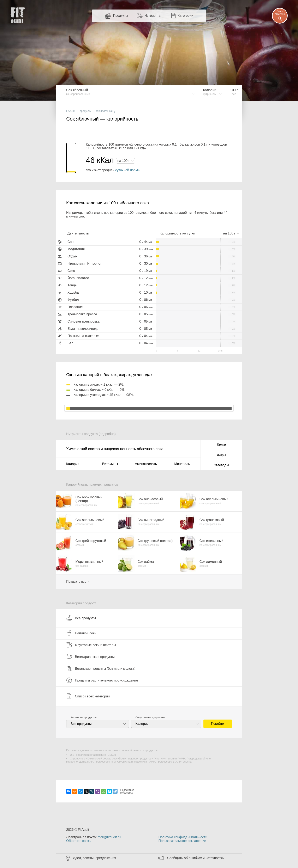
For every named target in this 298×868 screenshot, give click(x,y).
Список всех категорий (88, 696)
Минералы (182, 464)
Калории (73, 464)
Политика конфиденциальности (183, 837)
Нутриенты (153, 16)
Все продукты (81, 618)
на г (124, 161)
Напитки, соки (81, 633)
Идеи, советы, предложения (94, 858)
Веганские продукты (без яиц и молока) (101, 668)
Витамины (110, 464)
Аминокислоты (146, 464)
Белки (221, 445)
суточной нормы (128, 170)
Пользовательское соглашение (182, 841)
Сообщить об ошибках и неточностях (196, 858)
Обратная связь (78, 841)
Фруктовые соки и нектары (91, 645)
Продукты (120, 16)
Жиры (221, 455)
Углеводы (222, 465)
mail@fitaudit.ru (109, 837)
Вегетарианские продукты (90, 657)
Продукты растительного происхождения (102, 680)
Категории (186, 16)
